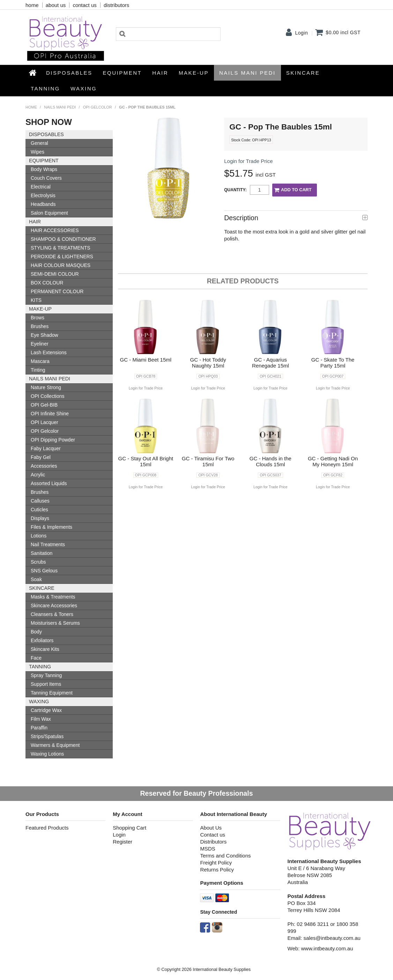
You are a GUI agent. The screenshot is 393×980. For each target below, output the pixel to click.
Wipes (38, 152)
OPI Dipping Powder (53, 440)
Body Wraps (44, 169)
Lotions (39, 536)
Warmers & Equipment (55, 745)
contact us (84, 5)
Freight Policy (216, 863)
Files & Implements (51, 527)
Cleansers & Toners (52, 614)
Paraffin (39, 728)
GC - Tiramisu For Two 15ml (208, 461)
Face (36, 658)
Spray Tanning (46, 675)
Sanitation (42, 553)
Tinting (38, 370)
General (39, 143)
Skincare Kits (45, 649)
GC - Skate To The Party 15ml (333, 363)
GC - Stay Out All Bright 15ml (146, 461)
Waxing (84, 88)
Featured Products (47, 828)
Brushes (40, 326)
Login (301, 33)
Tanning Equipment (52, 693)
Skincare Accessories (54, 606)
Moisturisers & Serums (55, 623)
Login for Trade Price (248, 161)
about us (56, 5)
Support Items (46, 684)
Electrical (41, 187)
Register (123, 842)
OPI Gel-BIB (44, 405)
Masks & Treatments (53, 597)
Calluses (40, 501)
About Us (211, 828)
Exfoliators (42, 640)
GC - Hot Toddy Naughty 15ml (208, 363)
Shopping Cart (129, 828)
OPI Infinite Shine (50, 414)
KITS (36, 300)
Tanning (45, 88)
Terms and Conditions (225, 856)
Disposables (69, 73)
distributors (116, 5)
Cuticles (39, 510)
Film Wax (41, 719)
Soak (36, 579)
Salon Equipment (49, 213)
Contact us (213, 835)
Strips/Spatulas (47, 736)
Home (33, 73)
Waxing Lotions (47, 754)
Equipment (123, 73)
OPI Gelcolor (98, 107)
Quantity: (235, 190)
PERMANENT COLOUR (57, 291)
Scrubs (38, 562)
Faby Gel (41, 457)
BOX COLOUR (47, 283)
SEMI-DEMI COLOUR (55, 274)
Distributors (213, 842)
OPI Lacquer (45, 422)
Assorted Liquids (49, 483)
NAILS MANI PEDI (247, 73)
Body (36, 632)
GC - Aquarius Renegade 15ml (270, 363)
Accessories (44, 466)
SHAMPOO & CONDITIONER (63, 239)
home (32, 5)
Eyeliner (40, 344)
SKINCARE (303, 73)
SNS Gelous (44, 571)
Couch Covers (46, 178)
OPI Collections (47, 396)
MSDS (207, 849)
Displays (40, 518)
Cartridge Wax (46, 710)
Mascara (40, 361)
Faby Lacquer (46, 448)
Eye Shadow (45, 335)
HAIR (160, 73)
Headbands (43, 204)
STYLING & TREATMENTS (61, 248)
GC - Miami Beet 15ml (146, 360)
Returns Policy (217, 870)
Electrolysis (43, 195)
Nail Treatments (48, 544)
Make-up (194, 73)
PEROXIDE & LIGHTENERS (62, 257)
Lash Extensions (49, 352)
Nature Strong (46, 387)
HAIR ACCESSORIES (55, 230)
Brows (38, 318)
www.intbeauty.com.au (327, 948)
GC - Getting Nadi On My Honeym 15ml (333, 461)
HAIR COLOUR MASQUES (61, 265)
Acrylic (38, 475)
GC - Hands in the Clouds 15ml (270, 461)
